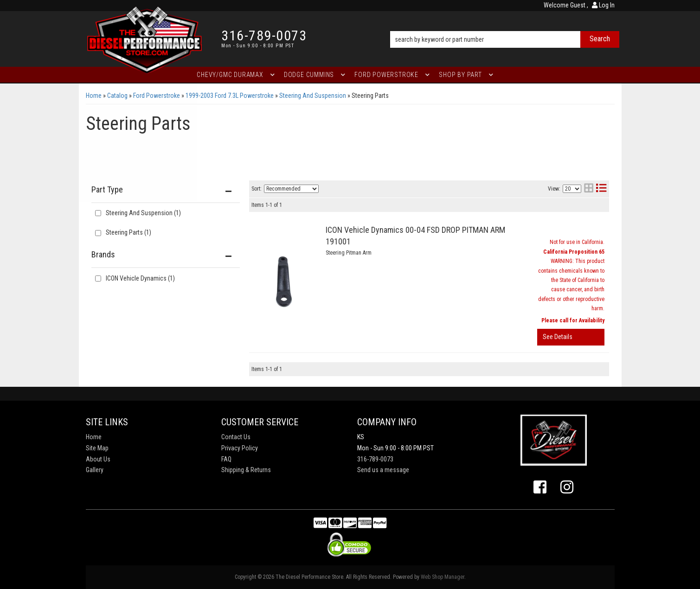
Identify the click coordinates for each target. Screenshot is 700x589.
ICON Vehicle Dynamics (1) (140, 278)
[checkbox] (98, 278)
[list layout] (601, 189)
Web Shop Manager (443, 577)
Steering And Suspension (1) (143, 213)
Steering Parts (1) (128, 232)
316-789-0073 (375, 459)
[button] (504, 26)
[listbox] (291, 189)
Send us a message (383, 470)
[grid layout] (589, 189)
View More (571, 337)
